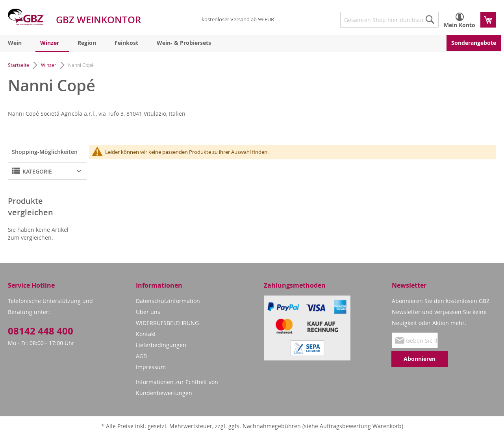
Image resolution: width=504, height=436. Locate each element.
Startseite (19, 65)
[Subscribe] (420, 359)
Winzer (49, 65)
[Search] (430, 20)
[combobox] (389, 20)
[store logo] (26, 17)
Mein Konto (460, 25)
